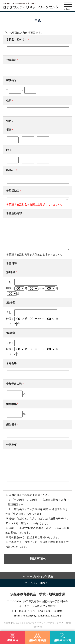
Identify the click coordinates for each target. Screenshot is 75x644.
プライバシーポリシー (38, 583)
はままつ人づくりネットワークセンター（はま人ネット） (32, 6)
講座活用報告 (63, 637)
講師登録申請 (38, 637)
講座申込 (13, 637)
